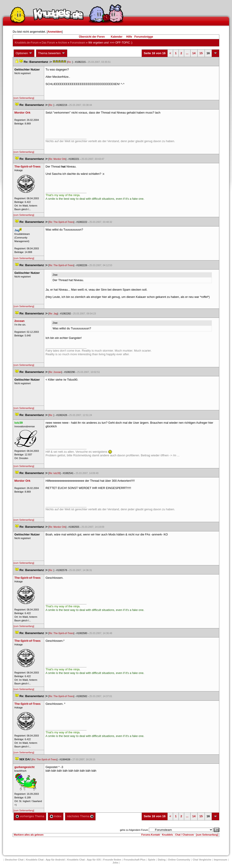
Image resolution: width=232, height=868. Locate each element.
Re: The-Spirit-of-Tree (61, 222)
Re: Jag (53, 314)
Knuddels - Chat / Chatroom (178, 835)
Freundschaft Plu (135, 860)
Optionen (24, 53)
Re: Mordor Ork (57, 159)
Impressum (221, 860)
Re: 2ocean (55, 372)
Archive (63, 43)
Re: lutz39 (54, 473)
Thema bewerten (52, 53)
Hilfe (129, 37)
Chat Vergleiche (202, 860)
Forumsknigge (144, 37)
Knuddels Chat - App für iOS (84, 860)
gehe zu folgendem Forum (134, 830)
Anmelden (55, 32)
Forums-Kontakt (151, 835)
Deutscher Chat (14, 860)
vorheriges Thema (30, 816)
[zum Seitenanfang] (24, 98)
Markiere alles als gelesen (29, 835)
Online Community (179, 860)
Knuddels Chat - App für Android (45, 860)
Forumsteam (78, 43)
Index (56, 816)
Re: (70, 62)
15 (201, 53)
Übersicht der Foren (92, 37)
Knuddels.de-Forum (27, 43)
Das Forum (48, 43)
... (187, 53)
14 (194, 53)
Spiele (152, 860)
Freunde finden (112, 860)
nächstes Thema (80, 816)
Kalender (117, 37)
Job (116, 863)
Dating (162, 860)
